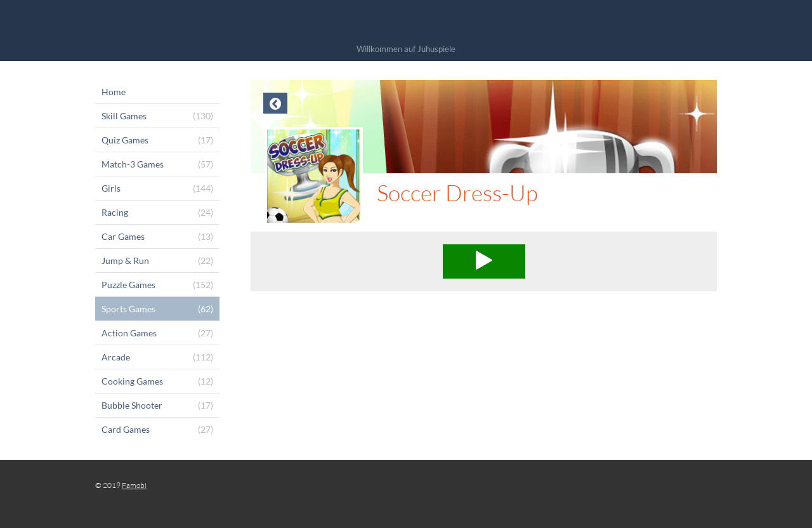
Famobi (134, 485)
